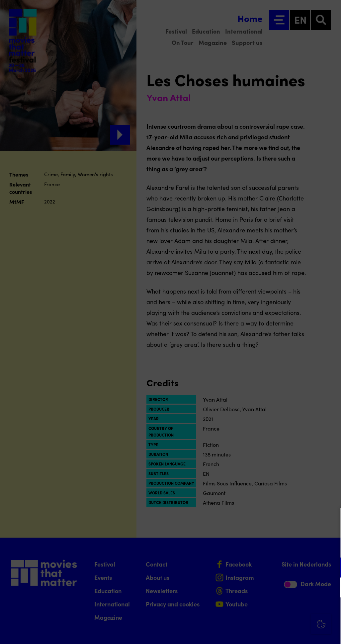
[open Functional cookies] (330, 568)
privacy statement (258, 546)
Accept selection (285, 632)
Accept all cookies (285, 612)
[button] (278, 567)
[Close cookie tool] (331, 520)
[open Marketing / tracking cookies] (330, 588)
